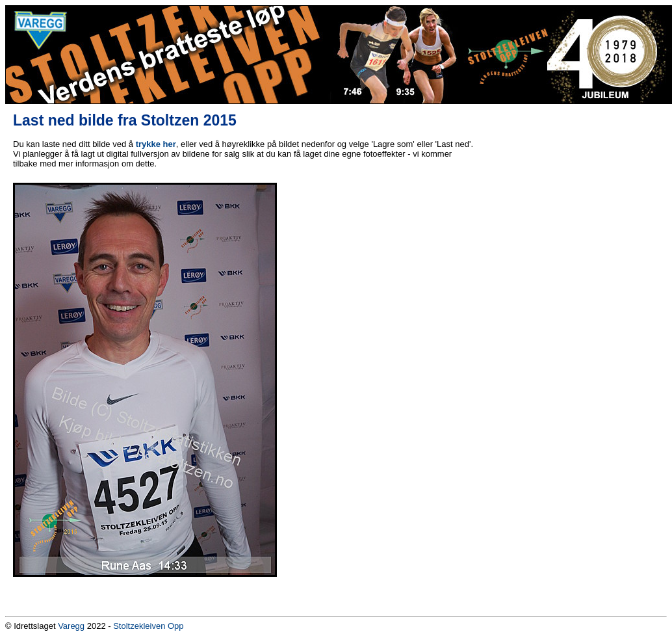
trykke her (156, 144)
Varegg (71, 626)
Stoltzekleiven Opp (148, 626)
